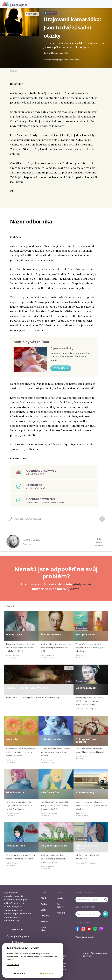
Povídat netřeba (15, 846)
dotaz (75, 589)
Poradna (45, 916)
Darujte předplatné (18, 936)
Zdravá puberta (15, 792)
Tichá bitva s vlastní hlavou (87, 847)
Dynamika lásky (62, 348)
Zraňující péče (14, 635)
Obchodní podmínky (87, 954)
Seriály (44, 921)
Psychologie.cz (15, 4)
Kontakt (61, 913)
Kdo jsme (62, 898)
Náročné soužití (50, 792)
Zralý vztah (12, 739)
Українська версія (85, 937)
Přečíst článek (61, 368)
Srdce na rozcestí (86, 688)
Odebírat (105, 914)
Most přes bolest (86, 635)
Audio (44, 904)
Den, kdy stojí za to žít (54, 846)
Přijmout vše (46, 973)
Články (44, 898)
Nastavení (19, 973)
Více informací (13, 965)
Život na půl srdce (51, 635)
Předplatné (18, 930)
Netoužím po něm (51, 739)
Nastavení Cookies (100, 953)
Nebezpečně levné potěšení (86, 740)
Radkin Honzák (31, 540)
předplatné (82, 584)
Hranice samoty (85, 792)
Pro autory (60, 905)
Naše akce (43, 929)
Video (44, 910)
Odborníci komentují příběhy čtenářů (28, 688)
